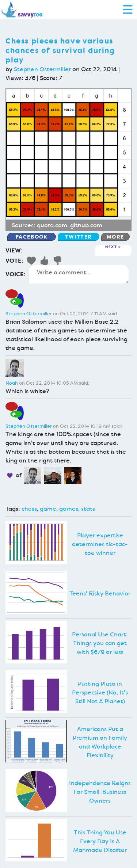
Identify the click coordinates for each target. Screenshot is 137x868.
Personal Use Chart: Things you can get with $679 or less (100, 643)
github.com (86, 225)
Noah (12, 383)
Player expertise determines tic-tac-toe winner (100, 544)
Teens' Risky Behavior (100, 593)
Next (111, 247)
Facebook (32, 237)
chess (29, 509)
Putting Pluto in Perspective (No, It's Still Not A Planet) (100, 692)
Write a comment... (79, 274)
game (48, 509)
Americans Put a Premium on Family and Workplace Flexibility (100, 742)
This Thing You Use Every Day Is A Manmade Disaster (100, 841)
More (115, 237)
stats (88, 509)
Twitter (79, 237)
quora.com (52, 225)
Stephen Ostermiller (42, 69)
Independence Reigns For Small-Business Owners (100, 792)
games (69, 509)
